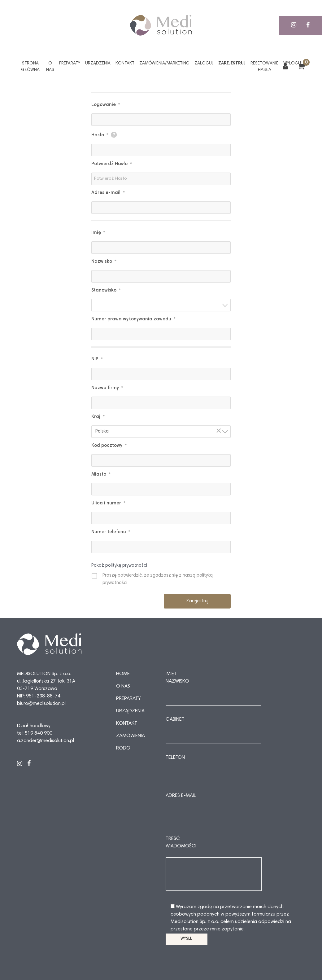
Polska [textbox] (159, 431)
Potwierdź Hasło (112, 164)
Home (123, 674)
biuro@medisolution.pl (41, 704)
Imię (98, 233)
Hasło (100, 135)
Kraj (98, 417)
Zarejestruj (232, 64)
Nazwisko (104, 262)
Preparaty (70, 64)
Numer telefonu (111, 532)
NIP (97, 359)
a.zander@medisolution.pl (46, 741)
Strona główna (30, 67)
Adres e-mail (108, 193)
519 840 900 (39, 733)
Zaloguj (204, 64)
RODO (123, 748)
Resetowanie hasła (264, 67)
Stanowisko (106, 291)
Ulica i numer (108, 503)
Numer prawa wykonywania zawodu (133, 319)
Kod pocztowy (109, 446)
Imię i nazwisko (177, 678)
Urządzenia (98, 64)
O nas (50, 67)
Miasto (101, 475)
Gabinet (175, 719)
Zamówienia (131, 736)
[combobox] (161, 305)
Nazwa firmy (107, 388)
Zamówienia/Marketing (164, 64)
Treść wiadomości (181, 842)
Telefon (175, 758)
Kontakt (125, 64)
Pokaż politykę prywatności (119, 566)
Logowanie (106, 105)
